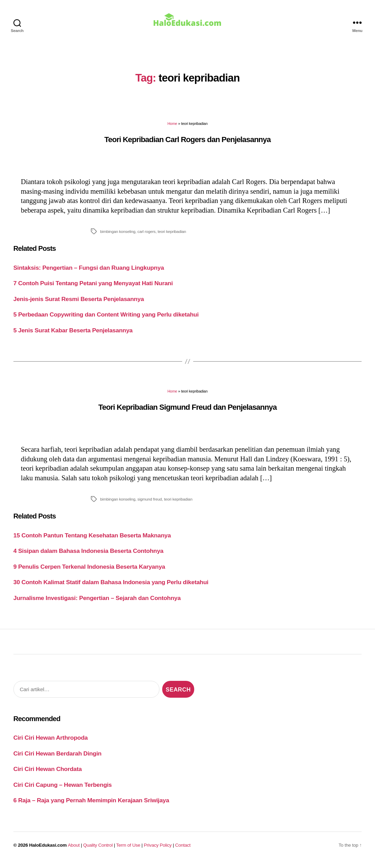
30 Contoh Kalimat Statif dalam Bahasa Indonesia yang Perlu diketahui (111, 587)
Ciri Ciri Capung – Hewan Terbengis (63, 790)
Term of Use (128, 850)
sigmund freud (150, 504)
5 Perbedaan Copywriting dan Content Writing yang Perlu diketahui (106, 319)
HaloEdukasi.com (48, 850)
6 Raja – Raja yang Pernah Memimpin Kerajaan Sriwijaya (91, 805)
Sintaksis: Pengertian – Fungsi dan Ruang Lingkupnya (89, 272)
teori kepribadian (172, 236)
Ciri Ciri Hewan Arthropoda (51, 742)
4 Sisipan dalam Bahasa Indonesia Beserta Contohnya (88, 556)
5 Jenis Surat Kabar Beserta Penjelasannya (73, 335)
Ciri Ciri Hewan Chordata (48, 774)
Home (172, 128)
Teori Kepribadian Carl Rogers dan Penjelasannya (187, 144)
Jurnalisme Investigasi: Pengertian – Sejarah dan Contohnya (97, 603)
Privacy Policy (158, 850)
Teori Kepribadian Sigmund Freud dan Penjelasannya (187, 412)
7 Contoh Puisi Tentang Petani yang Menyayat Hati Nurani (93, 288)
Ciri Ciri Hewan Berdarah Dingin (58, 758)
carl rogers (147, 236)
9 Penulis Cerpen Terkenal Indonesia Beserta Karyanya (89, 571)
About (74, 850)
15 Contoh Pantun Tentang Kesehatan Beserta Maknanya (92, 540)
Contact (183, 850)
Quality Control (98, 850)
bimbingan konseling (118, 236)
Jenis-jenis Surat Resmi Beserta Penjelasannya (79, 304)
